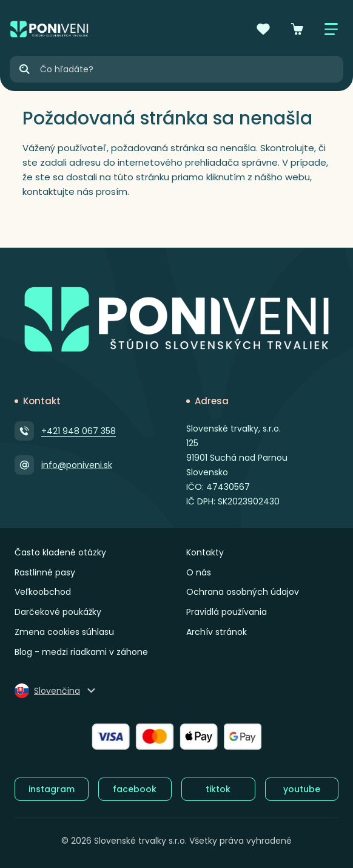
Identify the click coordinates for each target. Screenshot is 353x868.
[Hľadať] (24, 69)
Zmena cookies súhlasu (64, 632)
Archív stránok (217, 632)
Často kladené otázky (60, 552)
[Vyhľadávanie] (191, 69)
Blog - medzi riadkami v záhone (81, 652)
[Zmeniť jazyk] (56, 691)
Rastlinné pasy (45, 572)
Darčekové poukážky (58, 612)
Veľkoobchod (43, 592)
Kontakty (205, 552)
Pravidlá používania (227, 612)
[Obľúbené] (263, 29)
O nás (199, 572)
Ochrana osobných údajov (243, 592)
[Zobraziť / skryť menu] (331, 29)
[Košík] (297, 29)
